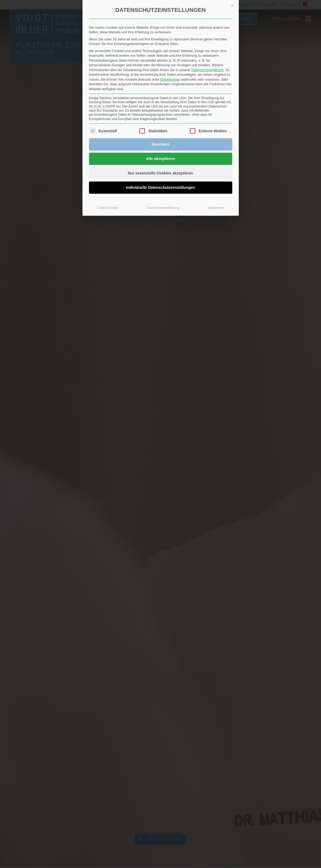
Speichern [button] (161, 90)
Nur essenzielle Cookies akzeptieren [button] (160, 119)
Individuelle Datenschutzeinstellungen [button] (160, 133)
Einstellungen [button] (170, 26)
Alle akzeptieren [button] (160, 105)
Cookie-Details (107, 154)
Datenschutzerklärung (207, 16)
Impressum (216, 154)
